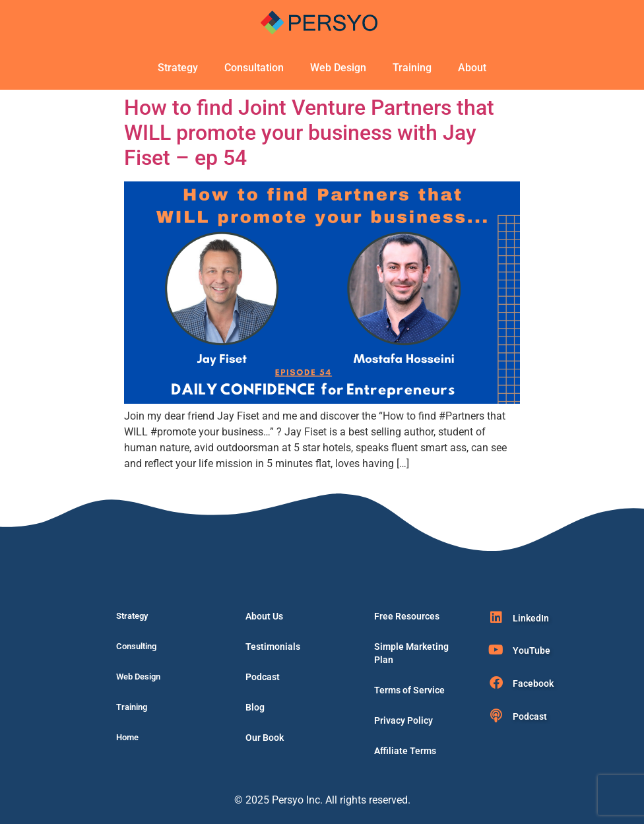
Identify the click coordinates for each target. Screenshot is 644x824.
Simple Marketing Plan (411, 653)
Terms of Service (409, 690)
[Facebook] (496, 683)
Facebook (533, 683)
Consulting (136, 646)
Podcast (263, 677)
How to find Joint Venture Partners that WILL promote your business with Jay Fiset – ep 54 (309, 133)
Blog (255, 707)
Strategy (178, 68)
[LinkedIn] (496, 618)
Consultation (254, 68)
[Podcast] (496, 716)
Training (412, 68)
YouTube (531, 650)
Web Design (338, 68)
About (472, 68)
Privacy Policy (403, 720)
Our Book (265, 738)
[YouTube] (496, 650)
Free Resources (407, 616)
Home (127, 737)
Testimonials (273, 647)
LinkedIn (531, 618)
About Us (264, 616)
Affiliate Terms (405, 751)
